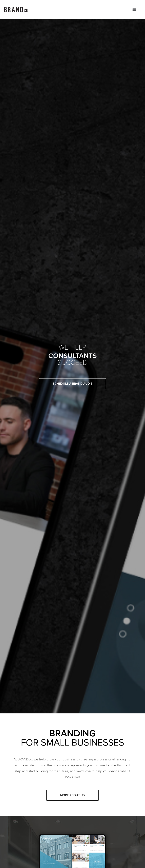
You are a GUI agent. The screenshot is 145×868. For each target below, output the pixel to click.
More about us (72, 795)
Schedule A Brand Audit (72, 384)
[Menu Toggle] (134, 10)
